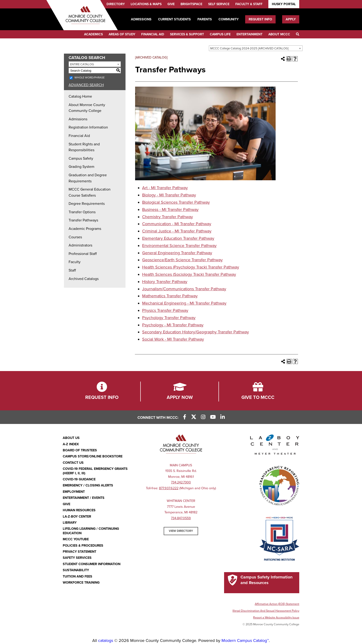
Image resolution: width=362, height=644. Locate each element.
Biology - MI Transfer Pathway (169, 195)
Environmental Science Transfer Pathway (179, 246)
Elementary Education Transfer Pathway (178, 238)
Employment (74, 492)
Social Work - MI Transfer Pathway (173, 339)
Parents (205, 19)
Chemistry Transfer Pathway (168, 217)
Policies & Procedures (83, 546)
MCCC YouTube (76, 539)
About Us (71, 438)
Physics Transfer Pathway (165, 310)
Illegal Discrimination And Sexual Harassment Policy (266, 611)
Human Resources (79, 510)
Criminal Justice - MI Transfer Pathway (177, 231)
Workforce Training (81, 583)
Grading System (81, 167)
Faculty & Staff (249, 4)
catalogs (106, 640)
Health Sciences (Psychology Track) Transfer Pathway (191, 267)
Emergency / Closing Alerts (88, 485)
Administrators (80, 245)
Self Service (219, 4)
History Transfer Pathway (165, 282)
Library (70, 523)
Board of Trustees (80, 450)
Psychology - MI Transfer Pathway (173, 325)
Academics (93, 34)
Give (171, 4)
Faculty (75, 262)
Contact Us (73, 463)
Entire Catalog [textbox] (82, 64)
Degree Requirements (87, 204)
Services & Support (187, 34)
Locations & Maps (146, 4)
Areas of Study (122, 34)
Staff (72, 270)
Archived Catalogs (84, 279)
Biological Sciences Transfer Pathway (176, 202)
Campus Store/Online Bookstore (93, 456)
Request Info (260, 19)
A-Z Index (71, 444)
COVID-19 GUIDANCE (79, 479)
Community (229, 19)
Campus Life (220, 34)
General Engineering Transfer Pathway (177, 253)
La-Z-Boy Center (77, 517)
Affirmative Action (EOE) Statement (277, 604)
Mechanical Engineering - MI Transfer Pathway (184, 303)
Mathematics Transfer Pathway (170, 296)
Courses (75, 237)
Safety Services (77, 558)
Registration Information (88, 127)
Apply (291, 19)
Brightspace (191, 4)
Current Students (174, 19)
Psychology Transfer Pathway (169, 318)
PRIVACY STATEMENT (79, 552)
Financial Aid (153, 34)
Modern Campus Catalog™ (245, 640)
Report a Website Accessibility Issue (276, 618)
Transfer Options (82, 212)
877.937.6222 (169, 488)
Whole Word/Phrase (90, 77)
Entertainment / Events (84, 498)
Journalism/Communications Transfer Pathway (184, 289)
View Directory (181, 531)
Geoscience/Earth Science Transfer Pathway (182, 260)
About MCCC (279, 34)
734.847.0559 (181, 518)
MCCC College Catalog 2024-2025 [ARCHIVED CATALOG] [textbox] (249, 48)
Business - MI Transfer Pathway (170, 210)
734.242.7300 (181, 482)
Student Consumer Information (92, 564)
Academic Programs (85, 229)
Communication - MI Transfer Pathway (177, 224)
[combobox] (256, 48)
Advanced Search (86, 85)
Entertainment (249, 34)
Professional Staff (83, 254)
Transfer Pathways (83, 220)
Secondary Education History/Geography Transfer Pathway (196, 332)
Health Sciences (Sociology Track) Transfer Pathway (189, 274)
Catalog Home (80, 96)
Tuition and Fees (78, 576)
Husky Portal (284, 4)
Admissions (141, 19)
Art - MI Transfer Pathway (165, 188)
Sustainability (76, 570)
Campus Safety (81, 158)
